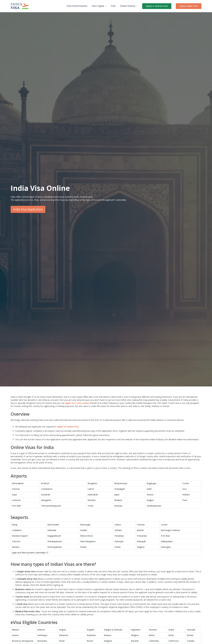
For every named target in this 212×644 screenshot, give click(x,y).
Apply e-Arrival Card (157, 6)
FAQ (113, 6)
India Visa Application (28, 209)
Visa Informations (77, 6)
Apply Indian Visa (189, 6)
